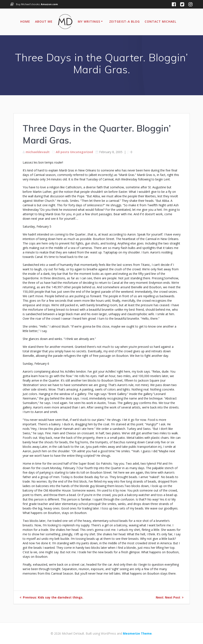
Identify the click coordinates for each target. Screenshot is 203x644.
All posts (63, 152)
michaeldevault (38, 152)
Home (25, 21)
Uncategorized (82, 152)
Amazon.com (49, 4)
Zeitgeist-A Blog (124, 21)
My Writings (89, 21)
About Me (44, 21)
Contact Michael (160, 21)
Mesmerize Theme (137, 633)
